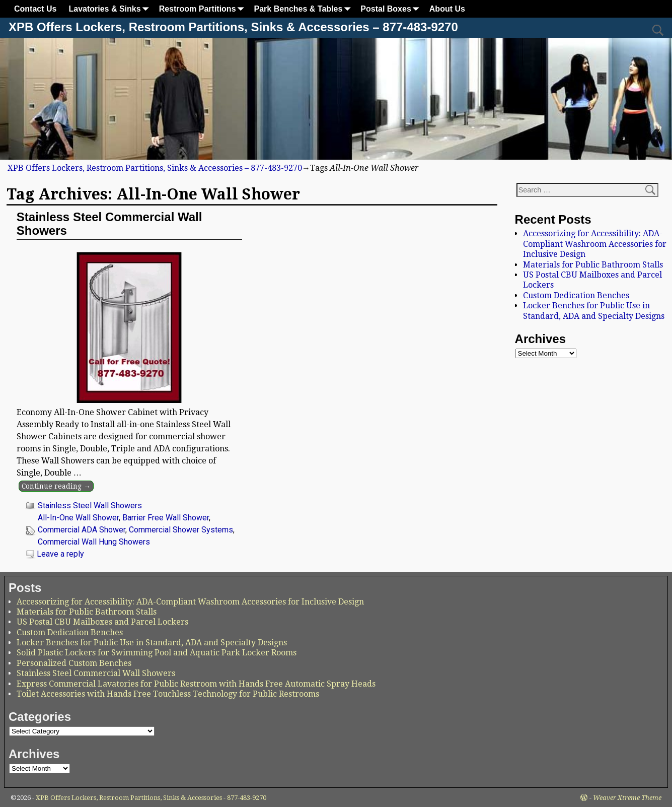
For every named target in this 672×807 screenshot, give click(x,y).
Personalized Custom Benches (74, 663)
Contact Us (35, 9)
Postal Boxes (392, 9)
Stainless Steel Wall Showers (90, 506)
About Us (447, 9)
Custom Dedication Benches (576, 295)
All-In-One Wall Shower (78, 518)
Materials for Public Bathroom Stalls (593, 265)
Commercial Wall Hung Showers (94, 542)
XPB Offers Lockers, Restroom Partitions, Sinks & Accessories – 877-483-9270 (233, 27)
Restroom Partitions (204, 9)
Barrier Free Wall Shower (166, 518)
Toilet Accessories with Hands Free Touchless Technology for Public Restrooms (168, 694)
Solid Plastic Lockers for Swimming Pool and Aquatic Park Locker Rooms (157, 653)
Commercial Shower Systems (181, 530)
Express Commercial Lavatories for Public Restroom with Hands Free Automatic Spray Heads (196, 684)
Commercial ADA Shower (82, 530)
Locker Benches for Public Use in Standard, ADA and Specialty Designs (594, 311)
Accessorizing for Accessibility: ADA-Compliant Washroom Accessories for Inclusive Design (595, 244)
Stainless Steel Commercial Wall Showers (109, 223)
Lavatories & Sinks (110, 9)
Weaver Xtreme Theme (627, 798)
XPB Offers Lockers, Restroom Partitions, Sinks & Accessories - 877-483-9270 (151, 798)
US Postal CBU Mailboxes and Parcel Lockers (102, 622)
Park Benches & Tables (305, 9)
